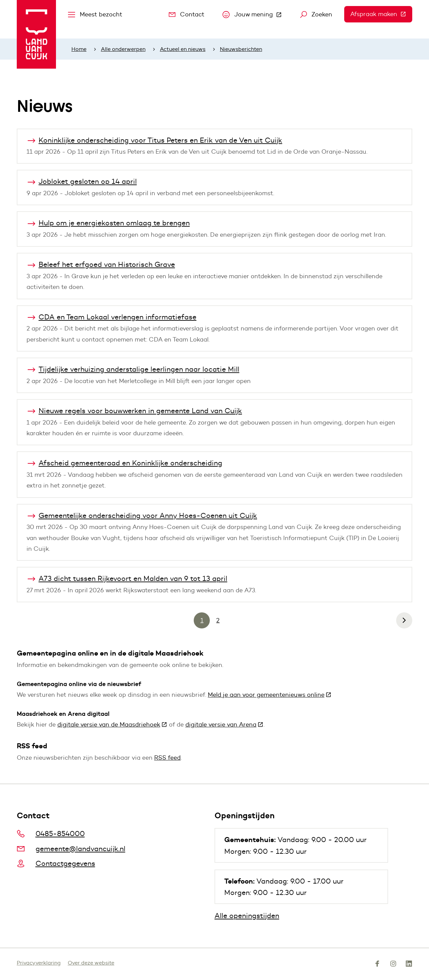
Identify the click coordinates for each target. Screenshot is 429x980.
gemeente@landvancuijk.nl (71, 849)
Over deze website (91, 963)
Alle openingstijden (247, 916)
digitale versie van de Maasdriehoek (112, 725)
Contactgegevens (56, 863)
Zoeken (316, 14)
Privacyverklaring (39, 963)
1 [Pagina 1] (202, 620)
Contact (187, 14)
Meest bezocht (95, 14)
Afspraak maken (381, 14)
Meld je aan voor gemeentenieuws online (270, 695)
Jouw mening (255, 16)
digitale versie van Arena (224, 725)
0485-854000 (51, 834)
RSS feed (167, 758)
